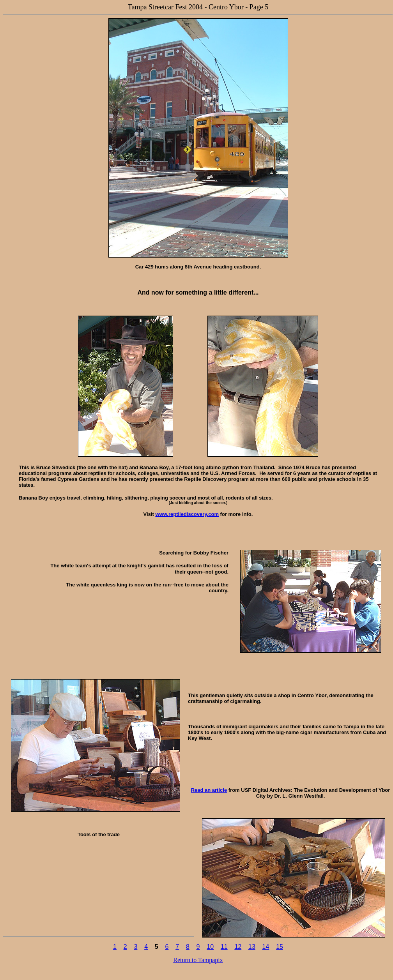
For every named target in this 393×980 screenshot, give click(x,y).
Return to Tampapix (198, 960)
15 (280, 947)
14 (266, 947)
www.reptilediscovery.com (187, 514)
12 (238, 947)
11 (224, 947)
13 (252, 947)
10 (210, 947)
